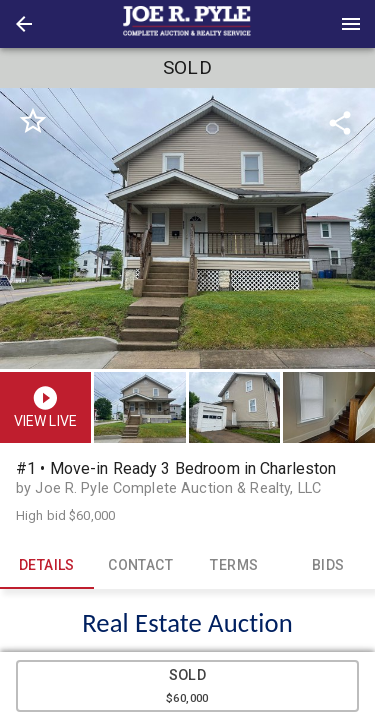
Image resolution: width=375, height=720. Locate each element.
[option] (187, 228)
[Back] (24, 24)
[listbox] (187, 228)
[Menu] (351, 24)
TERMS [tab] (235, 565)
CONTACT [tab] (141, 565)
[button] (24, 24)
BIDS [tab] (328, 565)
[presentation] (188, 24)
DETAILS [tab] (47, 565)
